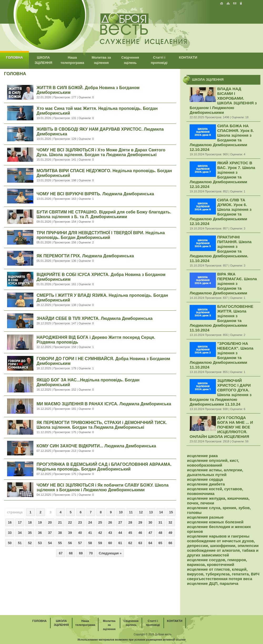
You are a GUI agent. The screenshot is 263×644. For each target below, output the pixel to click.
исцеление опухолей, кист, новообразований (213, 463)
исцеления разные (205, 517)
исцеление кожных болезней (215, 522)
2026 (151, 634)
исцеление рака (202, 456)
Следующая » (110, 553)
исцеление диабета (206, 484)
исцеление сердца (205, 479)
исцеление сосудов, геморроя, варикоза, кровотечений (217, 562)
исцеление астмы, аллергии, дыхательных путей (215, 472)
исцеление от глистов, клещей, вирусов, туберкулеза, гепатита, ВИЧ (223, 572)
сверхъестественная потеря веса (220, 579)
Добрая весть (163, 634)
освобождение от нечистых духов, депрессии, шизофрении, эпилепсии (223, 543)
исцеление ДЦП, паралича (213, 583)
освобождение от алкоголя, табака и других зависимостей (223, 553)
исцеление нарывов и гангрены (218, 536)
